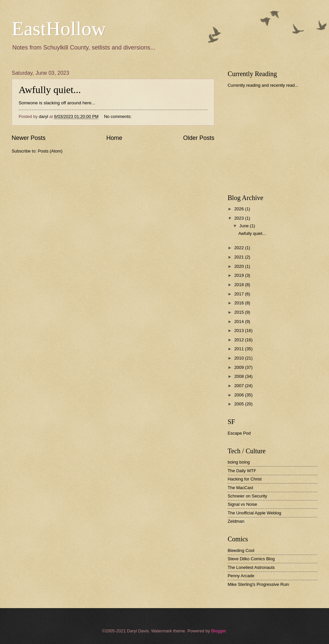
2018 (240, 285)
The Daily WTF (242, 471)
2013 (240, 330)
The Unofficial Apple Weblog (254, 513)
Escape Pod (239, 433)
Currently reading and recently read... (263, 85)
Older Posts (199, 138)
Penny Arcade (241, 576)
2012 (240, 340)
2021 (240, 257)
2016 (240, 303)
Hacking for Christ (245, 479)
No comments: (118, 116)
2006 (240, 395)
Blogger (218, 631)
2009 (240, 367)
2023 (240, 218)
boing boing (239, 462)
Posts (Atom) (50, 151)
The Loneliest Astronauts (251, 567)
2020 (240, 266)
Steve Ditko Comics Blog (251, 559)
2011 (240, 349)
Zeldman (236, 521)
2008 (240, 376)
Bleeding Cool (241, 550)
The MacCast (240, 488)
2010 (240, 358)
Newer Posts (29, 138)
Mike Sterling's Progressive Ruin (258, 584)
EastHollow (59, 29)
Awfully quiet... (50, 90)
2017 (240, 294)
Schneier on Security (247, 496)
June (245, 226)
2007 (240, 386)
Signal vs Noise (242, 504)
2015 (240, 312)
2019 (240, 275)
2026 (240, 209)
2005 (240, 404)
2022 (240, 248)
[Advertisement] (277, 141)
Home (114, 138)
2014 (240, 322)
